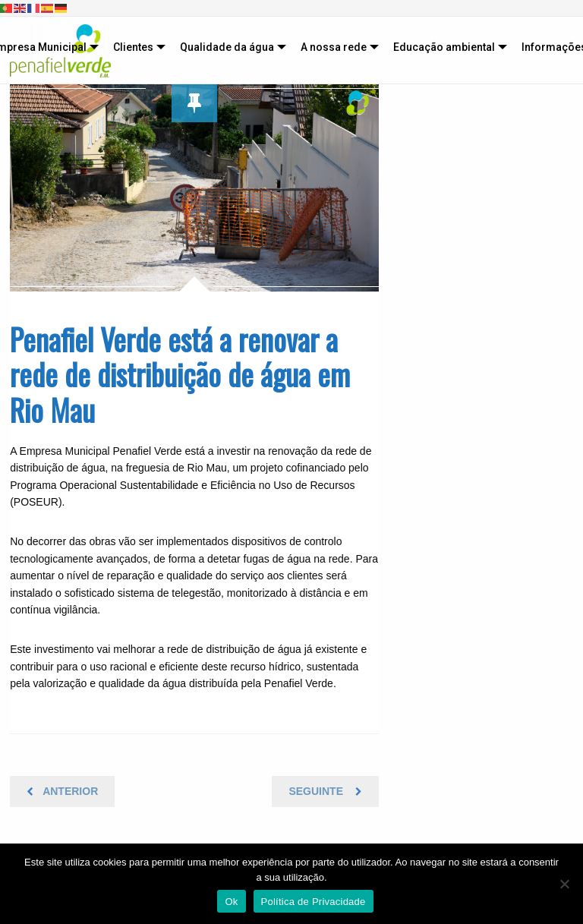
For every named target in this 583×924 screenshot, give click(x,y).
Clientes (133, 47)
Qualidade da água (227, 47)
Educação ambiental (444, 47)
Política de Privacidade (314, 902)
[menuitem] (136, 47)
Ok (231, 902)
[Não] (564, 884)
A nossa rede (334, 47)
